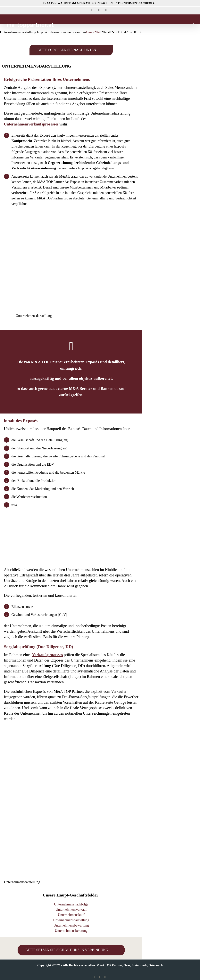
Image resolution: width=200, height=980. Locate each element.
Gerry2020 (94, 32)
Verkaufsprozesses (48, 655)
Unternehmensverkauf (71, 910)
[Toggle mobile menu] (193, 22)
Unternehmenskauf (71, 915)
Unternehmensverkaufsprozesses (31, 124)
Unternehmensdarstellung (71, 920)
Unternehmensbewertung (71, 925)
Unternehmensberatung (71, 931)
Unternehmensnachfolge (71, 904)
